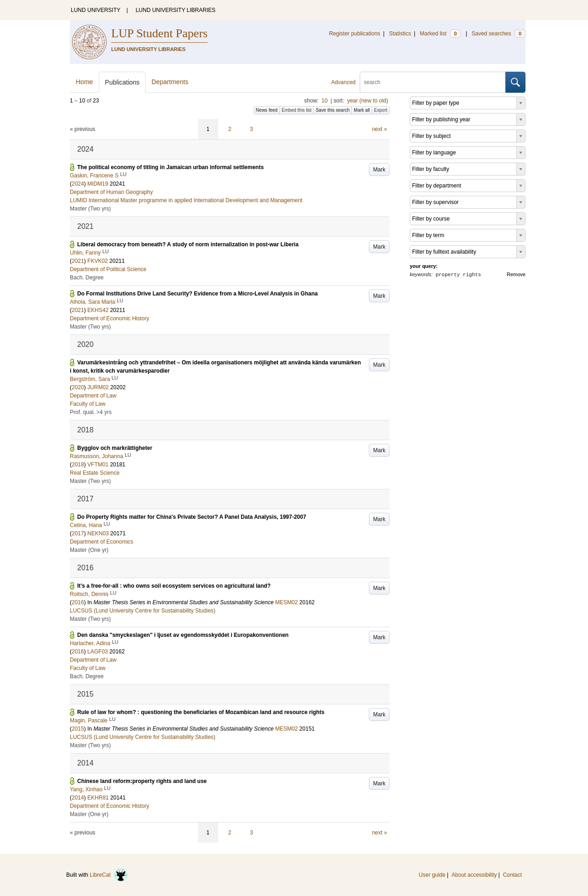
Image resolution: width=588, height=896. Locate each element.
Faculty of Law (88, 404)
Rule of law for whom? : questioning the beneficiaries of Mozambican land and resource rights (201, 712)
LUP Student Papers (159, 33)
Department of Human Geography (111, 192)
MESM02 (286, 602)
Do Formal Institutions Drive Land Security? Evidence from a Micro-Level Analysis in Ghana (198, 294)
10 (325, 101)
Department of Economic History (110, 318)
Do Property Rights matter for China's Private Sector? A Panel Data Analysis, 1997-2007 (192, 517)
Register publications (354, 34)
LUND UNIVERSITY (96, 10)
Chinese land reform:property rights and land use (142, 781)
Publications (122, 82)
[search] (433, 82)
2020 (78, 387)
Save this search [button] (333, 110)
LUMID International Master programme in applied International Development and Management (186, 200)
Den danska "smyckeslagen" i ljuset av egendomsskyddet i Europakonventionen (183, 635)
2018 (78, 465)
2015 (78, 729)
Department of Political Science (108, 269)
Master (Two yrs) (90, 209)
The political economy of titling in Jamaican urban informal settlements (170, 167)
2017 (78, 533)
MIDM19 (98, 184)
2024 (78, 184)
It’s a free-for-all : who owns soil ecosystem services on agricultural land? (174, 586)
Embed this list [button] (297, 110)
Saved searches (498, 34)
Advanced (343, 82)
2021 (78, 261)
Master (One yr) (89, 550)
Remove (516, 274)
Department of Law (93, 396)
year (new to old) (368, 101)
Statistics (400, 34)
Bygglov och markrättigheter (115, 448)
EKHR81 (98, 798)
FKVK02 (98, 261)
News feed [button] (267, 110)
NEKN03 (98, 533)
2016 (78, 602)
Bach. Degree (87, 278)
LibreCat (109, 875)
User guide (432, 875)
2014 (78, 798)
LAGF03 (98, 652)
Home (84, 82)
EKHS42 (98, 310)
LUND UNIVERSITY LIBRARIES (175, 10)
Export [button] (381, 110)
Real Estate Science (95, 473)
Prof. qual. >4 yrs (91, 412)
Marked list (440, 34)
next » (380, 129)
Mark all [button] (362, 110)
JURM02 (98, 387)
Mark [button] (379, 170)
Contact (512, 875)
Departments (170, 82)
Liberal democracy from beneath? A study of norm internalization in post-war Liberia (188, 244)
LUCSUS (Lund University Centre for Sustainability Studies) (143, 611)
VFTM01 (98, 465)
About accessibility (474, 875)
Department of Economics (102, 542)
